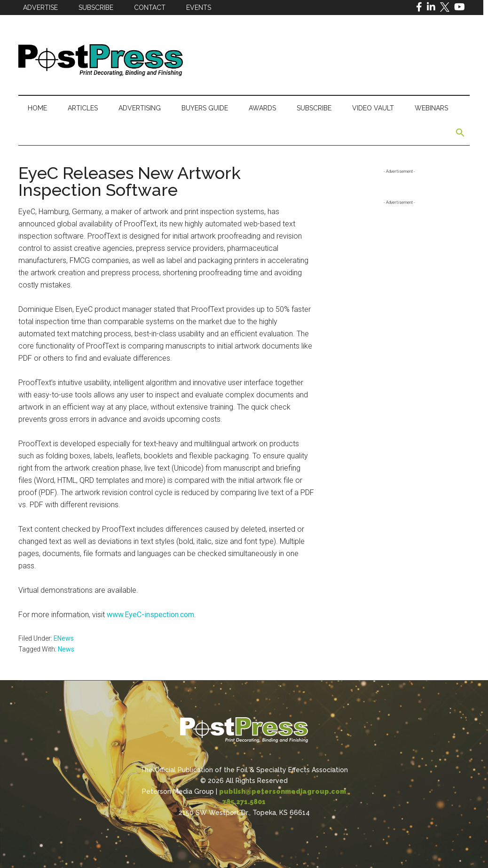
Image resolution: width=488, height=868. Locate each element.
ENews (64, 638)
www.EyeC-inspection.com (150, 615)
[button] (460, 133)
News (66, 649)
